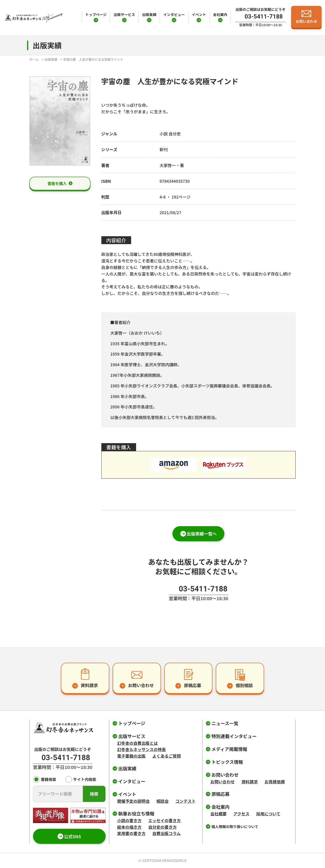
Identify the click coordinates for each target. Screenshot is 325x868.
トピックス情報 (227, 762)
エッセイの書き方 (165, 820)
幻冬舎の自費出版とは (137, 743)
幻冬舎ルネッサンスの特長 (142, 749)
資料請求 (250, 782)
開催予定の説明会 (133, 801)
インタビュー (174, 15)
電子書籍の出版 (131, 756)
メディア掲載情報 (229, 749)
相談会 (162, 801)
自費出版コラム (166, 833)
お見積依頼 (275, 782)
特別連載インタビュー (234, 736)
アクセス (241, 814)
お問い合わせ (223, 782)
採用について (268, 814)
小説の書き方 (129, 820)
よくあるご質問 (167, 756)
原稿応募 (221, 794)
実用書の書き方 (131, 833)
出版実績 (149, 15)
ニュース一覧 (225, 723)
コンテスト (186, 801)
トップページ (96, 15)
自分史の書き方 (162, 827)
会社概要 (218, 814)
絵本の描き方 (129, 827)
